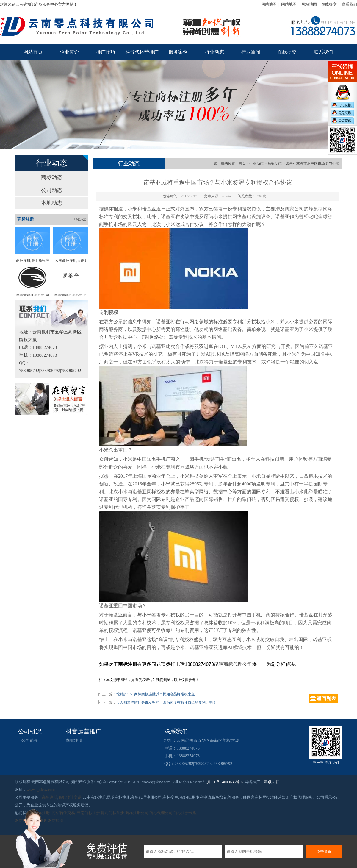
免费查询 (324, 851)
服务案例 (178, 52)
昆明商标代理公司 (233, 664)
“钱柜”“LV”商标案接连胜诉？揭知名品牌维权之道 (156, 694)
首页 (242, 163)
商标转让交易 (70, 797)
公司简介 (30, 740)
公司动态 (52, 190)
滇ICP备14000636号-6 (225, 782)
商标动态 (52, 177)
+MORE (80, 219)
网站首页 (33, 52)
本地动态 (52, 203)
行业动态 (214, 52)
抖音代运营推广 (142, 52)
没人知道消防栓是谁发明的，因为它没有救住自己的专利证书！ (166, 702)
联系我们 (349, 4)
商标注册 (74, 740)
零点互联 (272, 782)
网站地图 (269, 4)
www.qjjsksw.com (41, 790)
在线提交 (329, 4)
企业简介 (69, 52)
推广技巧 (106, 52)
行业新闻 (251, 52)
